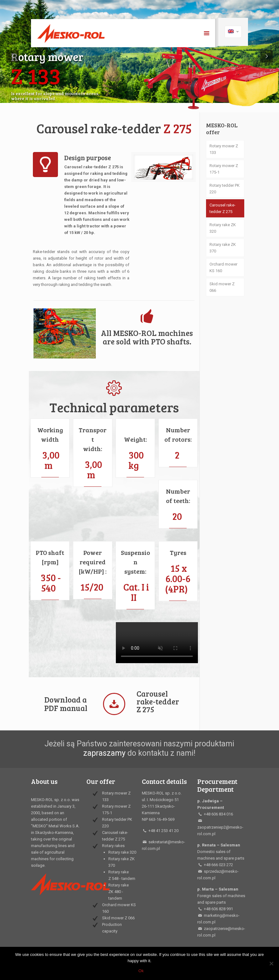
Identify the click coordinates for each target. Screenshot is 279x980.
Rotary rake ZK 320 (223, 228)
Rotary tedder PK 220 (225, 189)
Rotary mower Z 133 (224, 149)
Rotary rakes (113, 846)
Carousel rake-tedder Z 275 (222, 208)
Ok (141, 971)
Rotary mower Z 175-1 (224, 169)
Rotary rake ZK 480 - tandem (119, 892)
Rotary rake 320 (122, 852)
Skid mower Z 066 (222, 287)
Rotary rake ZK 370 (223, 248)
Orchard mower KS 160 (223, 267)
